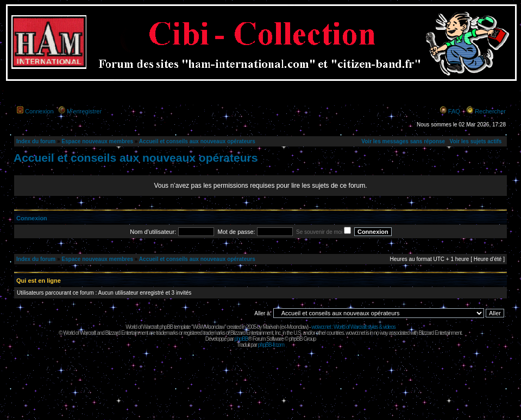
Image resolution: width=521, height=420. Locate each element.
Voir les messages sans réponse (403, 141)
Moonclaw (297, 327)
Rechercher (490, 111)
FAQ (454, 111)
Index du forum (36, 141)
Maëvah (271, 327)
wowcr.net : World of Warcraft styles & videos (353, 327)
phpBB (241, 339)
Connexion (39, 111)
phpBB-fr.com (271, 345)
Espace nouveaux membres (97, 141)
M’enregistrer (84, 111)
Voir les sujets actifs (475, 141)
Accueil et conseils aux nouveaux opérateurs (197, 141)
